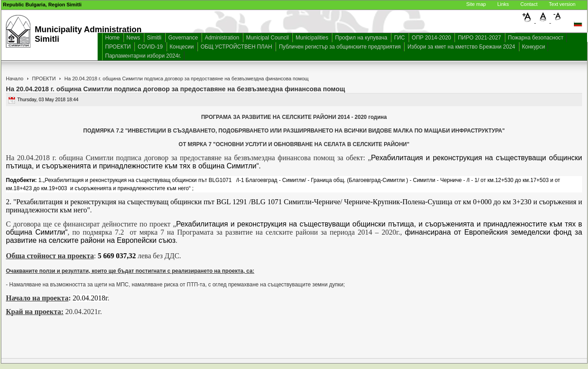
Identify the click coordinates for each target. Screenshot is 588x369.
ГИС (400, 38)
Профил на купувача (361, 38)
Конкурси (534, 47)
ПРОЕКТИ (118, 47)
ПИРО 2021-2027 (479, 38)
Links (503, 4)
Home (113, 38)
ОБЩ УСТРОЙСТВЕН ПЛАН (237, 47)
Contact (529, 4)
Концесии (182, 47)
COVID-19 (150, 47)
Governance (183, 38)
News (133, 38)
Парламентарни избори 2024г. (143, 56)
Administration (222, 38)
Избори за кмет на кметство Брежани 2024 (461, 47)
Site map (476, 4)
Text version (562, 4)
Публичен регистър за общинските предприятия (340, 47)
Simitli (154, 38)
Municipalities (312, 38)
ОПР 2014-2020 (432, 38)
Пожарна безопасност (536, 38)
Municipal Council (267, 38)
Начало (15, 79)
